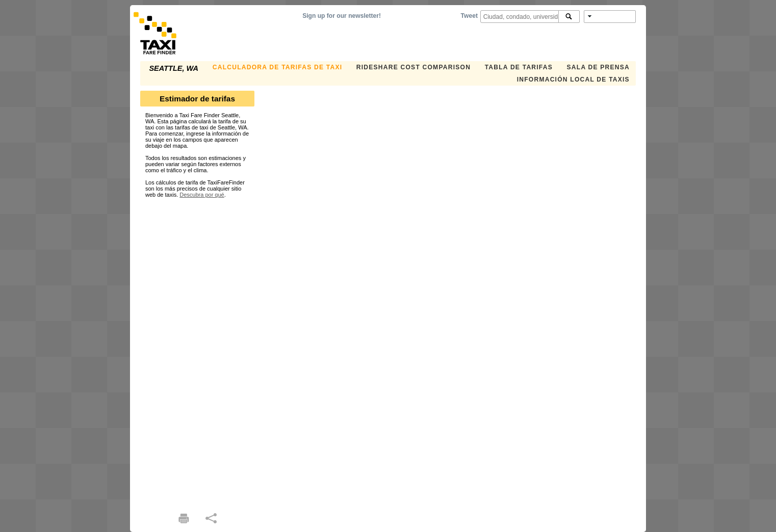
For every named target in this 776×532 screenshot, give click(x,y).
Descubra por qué (202, 195)
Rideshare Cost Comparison (413, 67)
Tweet (469, 16)
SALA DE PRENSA (598, 67)
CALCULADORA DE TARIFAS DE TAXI (277, 67)
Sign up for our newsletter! (342, 16)
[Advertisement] (197, 351)
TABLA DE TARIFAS (519, 67)
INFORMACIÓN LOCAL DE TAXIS (573, 79)
